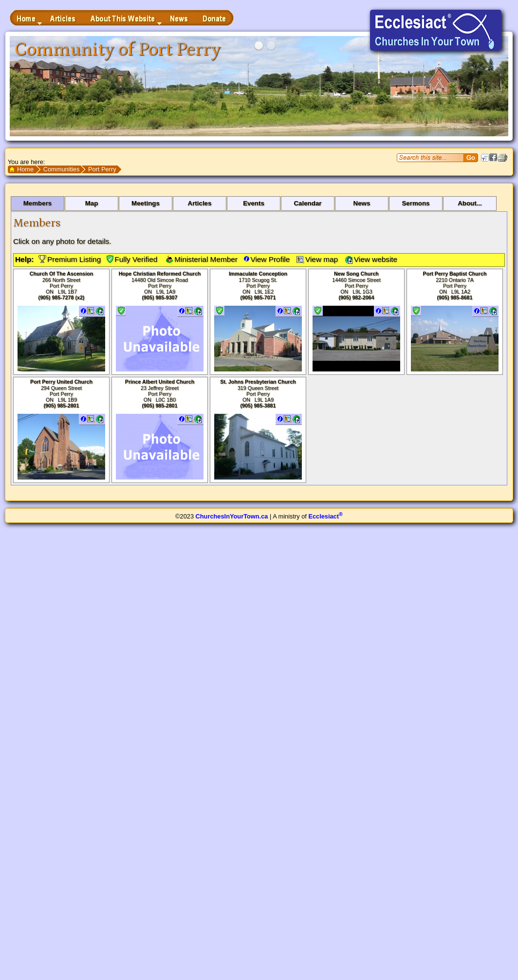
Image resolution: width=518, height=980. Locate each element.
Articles (200, 203)
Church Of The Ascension (61, 274)
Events (254, 203)
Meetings (146, 203)
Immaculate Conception (258, 274)
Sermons (416, 203)
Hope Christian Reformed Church (160, 274)
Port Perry (102, 169)
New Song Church (356, 274)
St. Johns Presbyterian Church (258, 382)
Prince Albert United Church (160, 382)
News (362, 203)
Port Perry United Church (61, 382)
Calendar (307, 203)
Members (38, 203)
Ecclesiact (325, 516)
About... (470, 203)
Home (25, 169)
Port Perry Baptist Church (455, 274)
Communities (62, 169)
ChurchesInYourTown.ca (232, 516)
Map (92, 203)
